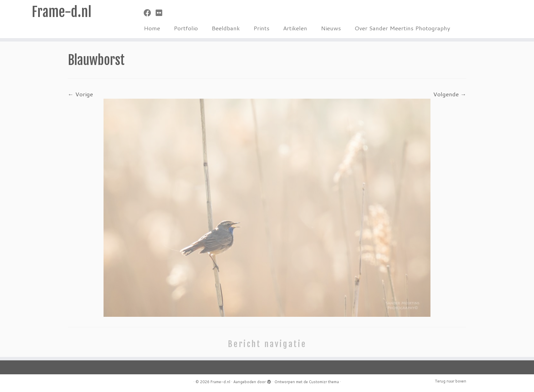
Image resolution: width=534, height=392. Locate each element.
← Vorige (80, 94)
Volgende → (450, 94)
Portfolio (186, 28)
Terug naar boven (451, 381)
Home (152, 28)
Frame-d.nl (61, 12)
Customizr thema (324, 382)
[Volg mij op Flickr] (161, 13)
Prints (261, 28)
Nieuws (331, 28)
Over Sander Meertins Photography (402, 28)
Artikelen (295, 28)
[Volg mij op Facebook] (150, 13)
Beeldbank (226, 28)
